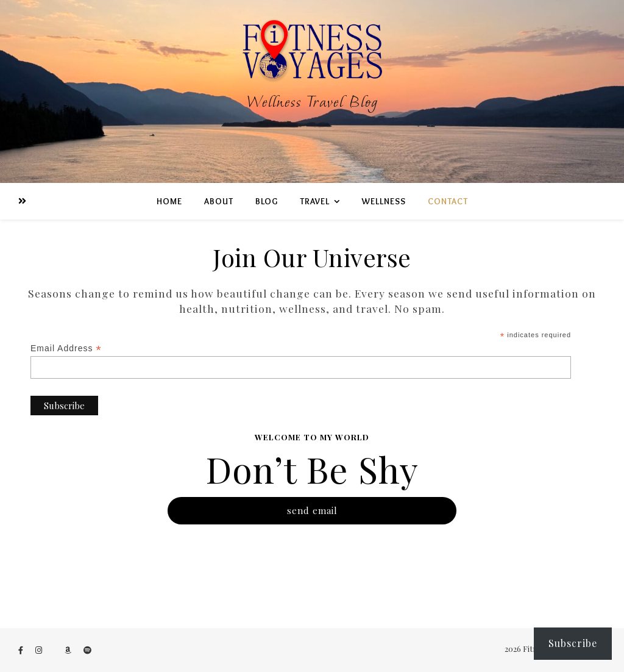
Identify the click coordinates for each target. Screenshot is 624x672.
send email (312, 510)
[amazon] (69, 650)
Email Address (66, 349)
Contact (448, 201)
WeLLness (384, 201)
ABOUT (219, 201)
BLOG (267, 201)
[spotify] (87, 650)
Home (169, 201)
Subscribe (573, 643)
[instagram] (40, 650)
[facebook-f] (22, 650)
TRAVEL (315, 201)
